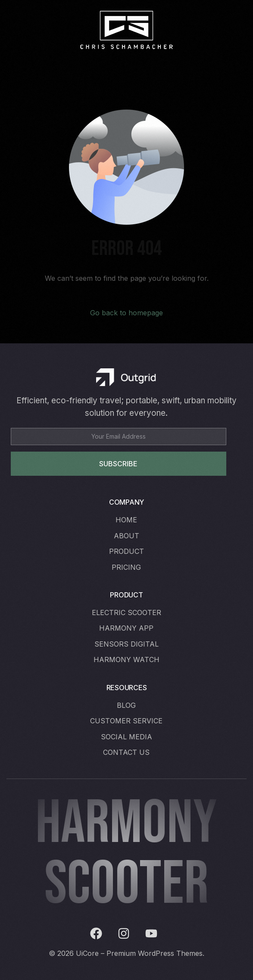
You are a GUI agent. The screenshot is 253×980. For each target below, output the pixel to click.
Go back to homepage (126, 313)
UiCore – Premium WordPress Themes (139, 953)
